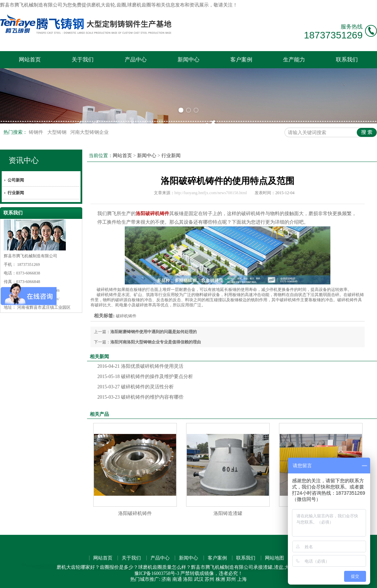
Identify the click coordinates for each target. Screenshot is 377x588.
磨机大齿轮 (103, 5)
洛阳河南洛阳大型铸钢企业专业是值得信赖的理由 (156, 342)
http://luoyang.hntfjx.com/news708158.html (211, 193)
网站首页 (30, 60)
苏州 (209, 579)
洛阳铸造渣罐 (228, 513)
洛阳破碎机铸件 (135, 513)
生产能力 (294, 60)
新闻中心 (188, 60)
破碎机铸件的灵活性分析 (136, 387)
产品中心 (136, 60)
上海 (242, 579)
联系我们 (347, 60)
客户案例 (241, 60)
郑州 (231, 579)
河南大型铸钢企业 (89, 132)
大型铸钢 (58, 132)
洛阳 (188, 579)
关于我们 (83, 60)
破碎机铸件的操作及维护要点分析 (145, 377)
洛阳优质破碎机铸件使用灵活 (140, 366)
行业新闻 (16, 193)
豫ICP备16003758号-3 (157, 573)
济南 (166, 579)
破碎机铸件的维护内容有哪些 (140, 397)
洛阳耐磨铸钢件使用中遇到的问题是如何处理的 (154, 332)
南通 (177, 579)
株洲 (220, 579)
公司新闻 (16, 180)
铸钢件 (37, 132)
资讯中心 (24, 160)
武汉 (199, 579)
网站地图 (275, 558)
